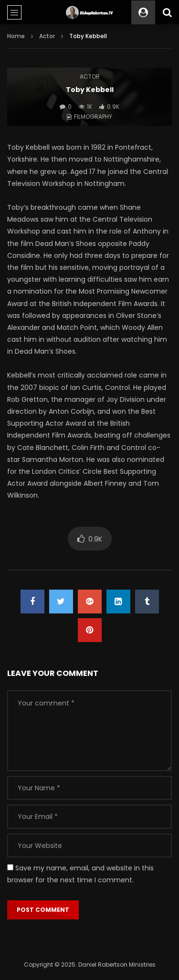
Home (16, 36)
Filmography (93, 117)
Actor (47, 36)
